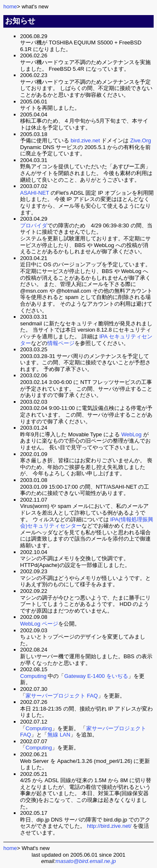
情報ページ (61, 343)
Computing (33, 676)
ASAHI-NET (35, 193)
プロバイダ (34, 225)
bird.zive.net (85, 140)
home (10, 6)
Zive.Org (141, 140)
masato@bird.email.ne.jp (86, 861)
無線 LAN (59, 735)
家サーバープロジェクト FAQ (62, 696)
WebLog (131, 434)
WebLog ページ (39, 624)
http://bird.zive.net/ (109, 826)
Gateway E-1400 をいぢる (96, 676)
